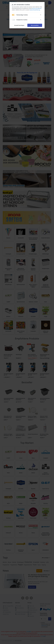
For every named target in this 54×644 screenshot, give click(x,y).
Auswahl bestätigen (19, 25)
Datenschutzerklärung (35, 10)
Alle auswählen (35, 25)
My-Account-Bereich (37, 8)
